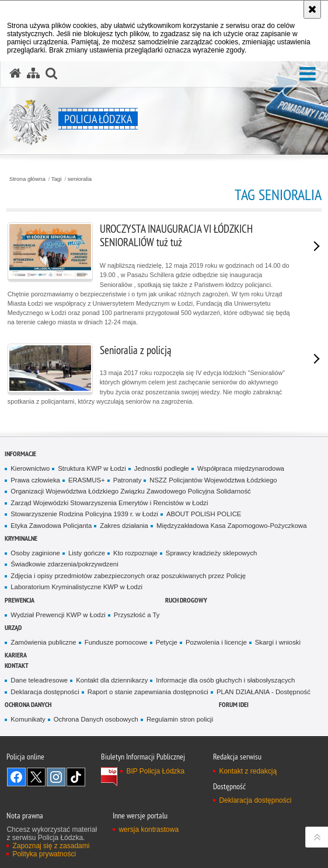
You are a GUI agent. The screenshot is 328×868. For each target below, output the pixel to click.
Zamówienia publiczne (43, 642)
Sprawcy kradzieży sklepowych (212, 553)
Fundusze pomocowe (116, 642)
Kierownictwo (30, 468)
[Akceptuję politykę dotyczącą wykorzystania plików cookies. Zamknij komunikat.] (312, 9)
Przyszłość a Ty (137, 615)
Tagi (57, 179)
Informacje (20, 454)
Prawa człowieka (35, 480)
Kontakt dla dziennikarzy (112, 680)
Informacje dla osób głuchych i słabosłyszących (225, 680)
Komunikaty (28, 719)
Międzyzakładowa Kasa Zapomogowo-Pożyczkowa (232, 526)
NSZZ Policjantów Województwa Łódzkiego (213, 480)
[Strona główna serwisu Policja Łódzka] (15, 73)
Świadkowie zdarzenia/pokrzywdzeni (64, 564)
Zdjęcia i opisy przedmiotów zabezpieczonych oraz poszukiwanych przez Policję (128, 576)
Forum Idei (234, 704)
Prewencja (20, 600)
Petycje (167, 642)
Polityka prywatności (44, 854)
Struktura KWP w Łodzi (92, 468)
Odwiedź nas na (16, 777)
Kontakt (17, 665)
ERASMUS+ (87, 480)
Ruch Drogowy (186, 600)
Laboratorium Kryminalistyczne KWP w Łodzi (76, 587)
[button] (308, 74)
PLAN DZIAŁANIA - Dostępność (264, 692)
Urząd (13, 627)
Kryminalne (21, 538)
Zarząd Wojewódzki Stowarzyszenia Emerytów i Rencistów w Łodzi (109, 503)
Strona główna (27, 179)
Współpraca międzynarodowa (241, 468)
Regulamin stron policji (180, 719)
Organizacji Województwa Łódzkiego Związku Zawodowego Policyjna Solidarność (130, 491)
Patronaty (128, 480)
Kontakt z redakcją (248, 771)
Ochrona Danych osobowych (96, 719)
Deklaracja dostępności (45, 692)
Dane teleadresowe (39, 680)
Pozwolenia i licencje (216, 642)
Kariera (16, 655)
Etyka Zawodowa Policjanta (51, 526)
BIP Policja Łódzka (155, 771)
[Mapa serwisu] (33, 73)
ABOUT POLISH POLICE (204, 514)
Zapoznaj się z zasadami (51, 846)
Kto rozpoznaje (135, 553)
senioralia (80, 179)
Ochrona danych (28, 704)
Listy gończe (87, 553)
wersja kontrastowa (149, 829)
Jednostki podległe (162, 468)
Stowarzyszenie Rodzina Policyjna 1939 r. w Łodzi (84, 514)
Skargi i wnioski (278, 642)
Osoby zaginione (35, 553)
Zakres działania (124, 526)
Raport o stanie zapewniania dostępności (148, 692)
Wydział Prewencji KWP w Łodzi (58, 615)
